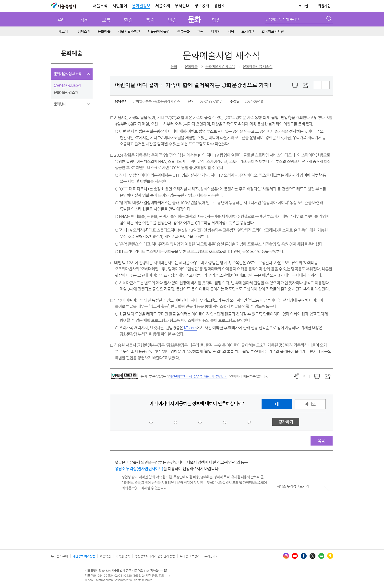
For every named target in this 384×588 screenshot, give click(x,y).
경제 (84, 20)
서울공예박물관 (159, 31)
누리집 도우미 (59, 556)
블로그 (321, 556)
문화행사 (60, 104)
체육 (231, 31)
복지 (150, 20)
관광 (200, 31)
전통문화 (183, 31)
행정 (216, 20)
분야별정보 (141, 6)
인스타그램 (286, 556)
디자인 (216, 31)
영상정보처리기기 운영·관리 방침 (155, 556)
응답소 (220, 6)
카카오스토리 (330, 556)
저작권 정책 (123, 556)
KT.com (190, 328)
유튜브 (295, 556)
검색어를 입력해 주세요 (282, 19)
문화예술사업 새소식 (67, 74)
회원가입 (324, 6)
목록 (321, 441)
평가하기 (286, 422)
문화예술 (104, 31)
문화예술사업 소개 (66, 92)
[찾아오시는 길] (158, 571)
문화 (194, 19)
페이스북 (304, 556)
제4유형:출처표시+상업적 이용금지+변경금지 (198, 376)
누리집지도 (211, 556)
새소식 (63, 31)
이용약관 (105, 556)
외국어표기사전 (273, 31)
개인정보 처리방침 (84, 556)
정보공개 (202, 6)
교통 (106, 20)
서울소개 (163, 6)
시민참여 (120, 6)
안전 (172, 20)
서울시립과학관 (129, 31)
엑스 (312, 556)
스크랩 (306, 85)
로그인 (303, 6)
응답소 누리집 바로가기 (293, 486)
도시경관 (248, 31)
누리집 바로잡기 (190, 556)
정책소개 (84, 31)
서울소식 (100, 6)
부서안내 (182, 6)
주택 (62, 20)
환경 (128, 20)
